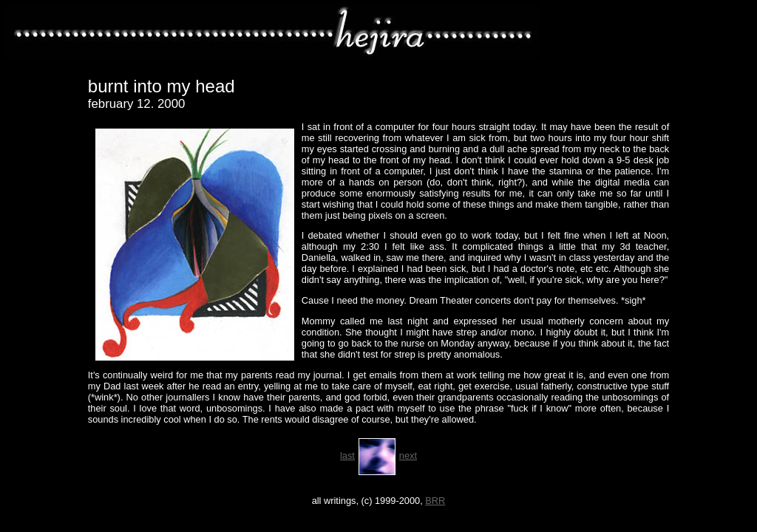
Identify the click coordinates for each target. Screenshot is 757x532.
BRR (435, 501)
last (347, 456)
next (408, 456)
